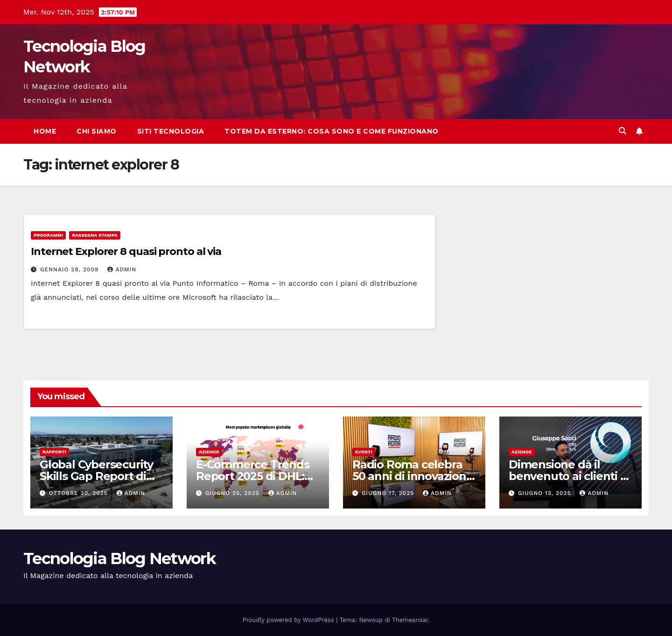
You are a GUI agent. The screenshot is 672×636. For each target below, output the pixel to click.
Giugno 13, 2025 (546, 493)
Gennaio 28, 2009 (71, 269)
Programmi (48, 235)
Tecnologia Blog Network (119, 558)
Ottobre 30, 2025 (80, 493)
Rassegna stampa (95, 235)
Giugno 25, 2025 (234, 493)
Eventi (364, 452)
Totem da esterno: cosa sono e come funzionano (332, 131)
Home (45, 131)
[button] (623, 131)
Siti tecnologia (171, 131)
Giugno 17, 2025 (389, 493)
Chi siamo (97, 131)
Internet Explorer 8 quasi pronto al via (126, 251)
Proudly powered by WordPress (290, 620)
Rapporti (54, 452)
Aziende (209, 452)
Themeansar (410, 620)
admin (122, 269)
